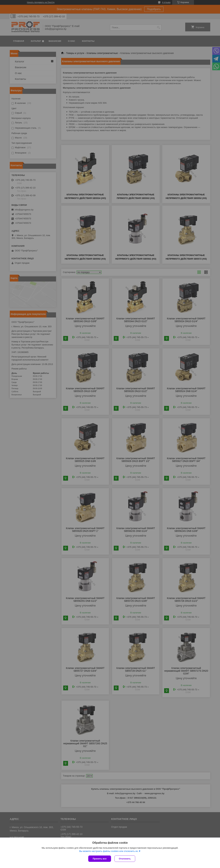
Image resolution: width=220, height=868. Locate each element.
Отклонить (125, 859)
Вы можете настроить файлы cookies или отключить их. (109, 851)
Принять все (100, 859)
